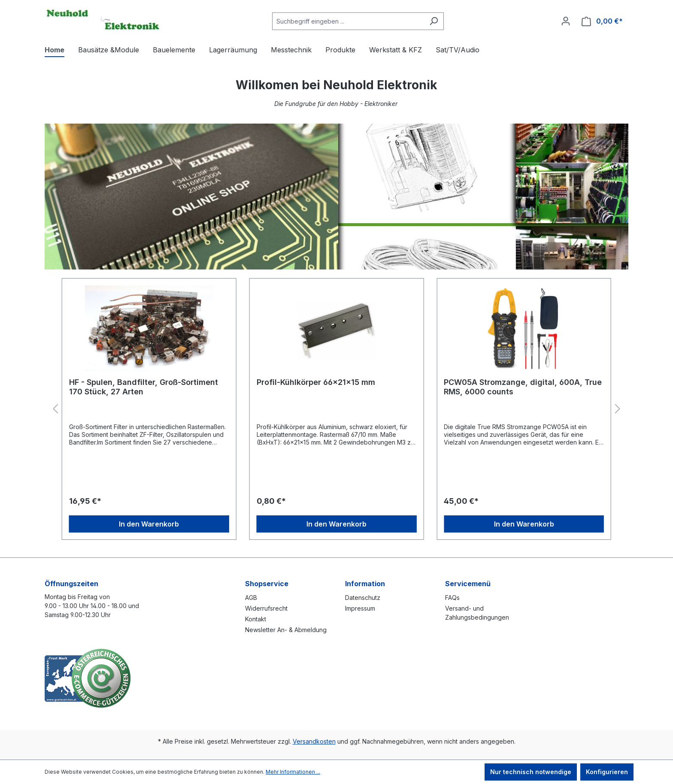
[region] (336, 409)
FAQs (452, 598)
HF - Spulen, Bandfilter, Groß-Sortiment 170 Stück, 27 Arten (144, 387)
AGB (251, 598)
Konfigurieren (607, 772)
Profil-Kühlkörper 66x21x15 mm (316, 382)
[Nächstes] (618, 409)
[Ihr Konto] (566, 21)
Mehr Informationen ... (293, 772)
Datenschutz (363, 598)
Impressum (360, 608)
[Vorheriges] (55, 409)
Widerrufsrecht (266, 608)
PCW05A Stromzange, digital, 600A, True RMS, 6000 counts (523, 387)
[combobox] (348, 21)
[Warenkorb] (602, 21)
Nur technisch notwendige (531, 772)
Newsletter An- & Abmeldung (286, 630)
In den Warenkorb (149, 524)
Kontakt (256, 619)
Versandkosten (314, 741)
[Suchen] (434, 21)
